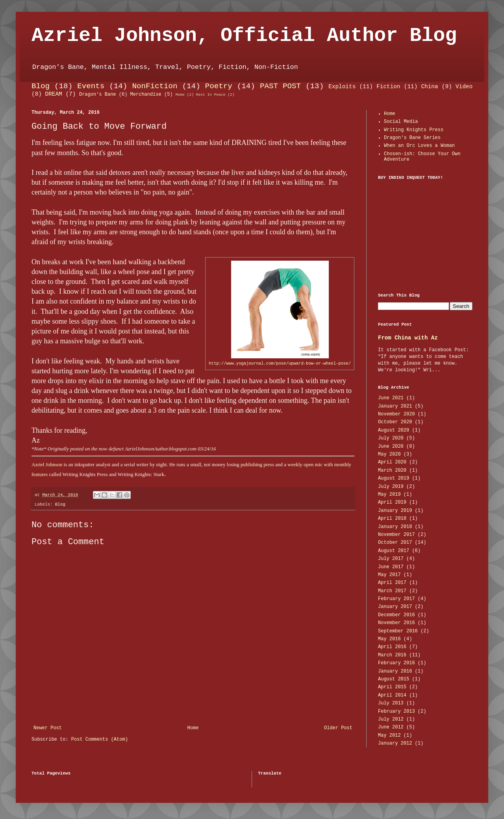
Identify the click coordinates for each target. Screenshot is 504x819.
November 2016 (397, 623)
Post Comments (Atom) (100, 739)
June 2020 (391, 447)
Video (464, 87)
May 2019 (389, 495)
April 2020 (392, 462)
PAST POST (280, 86)
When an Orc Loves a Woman (419, 146)
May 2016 (389, 639)
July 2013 (391, 703)
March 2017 (392, 591)
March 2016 (392, 655)
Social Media (401, 122)
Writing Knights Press (414, 130)
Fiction (388, 87)
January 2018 (395, 527)
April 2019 (392, 502)
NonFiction (155, 86)
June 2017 (391, 567)
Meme (180, 95)
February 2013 (397, 712)
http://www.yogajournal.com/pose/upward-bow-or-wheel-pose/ (280, 363)
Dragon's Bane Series (412, 138)
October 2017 (395, 543)
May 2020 (389, 454)
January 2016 (395, 671)
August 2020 (394, 430)
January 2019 (395, 511)
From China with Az (408, 338)
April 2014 (392, 695)
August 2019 (394, 478)
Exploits (342, 87)
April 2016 (392, 647)
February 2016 (397, 663)
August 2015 (394, 679)
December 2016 (397, 615)
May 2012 (389, 736)
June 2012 (391, 727)
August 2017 (394, 551)
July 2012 (391, 719)
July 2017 (391, 559)
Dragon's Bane (98, 94)
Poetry (219, 86)
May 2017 (389, 575)
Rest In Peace (211, 95)
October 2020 (395, 422)
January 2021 (395, 406)
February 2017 (397, 599)
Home (193, 728)
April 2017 (392, 583)
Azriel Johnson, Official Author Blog (244, 36)
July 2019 (391, 487)
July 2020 (391, 438)
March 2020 (392, 471)
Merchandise (146, 94)
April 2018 (392, 519)
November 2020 (397, 414)
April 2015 (392, 687)
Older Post (338, 728)
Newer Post (48, 728)
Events (91, 86)
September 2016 (398, 631)
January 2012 (395, 743)
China (429, 87)
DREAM (54, 94)
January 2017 (395, 607)
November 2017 (397, 535)
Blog (41, 86)
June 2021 (391, 398)
